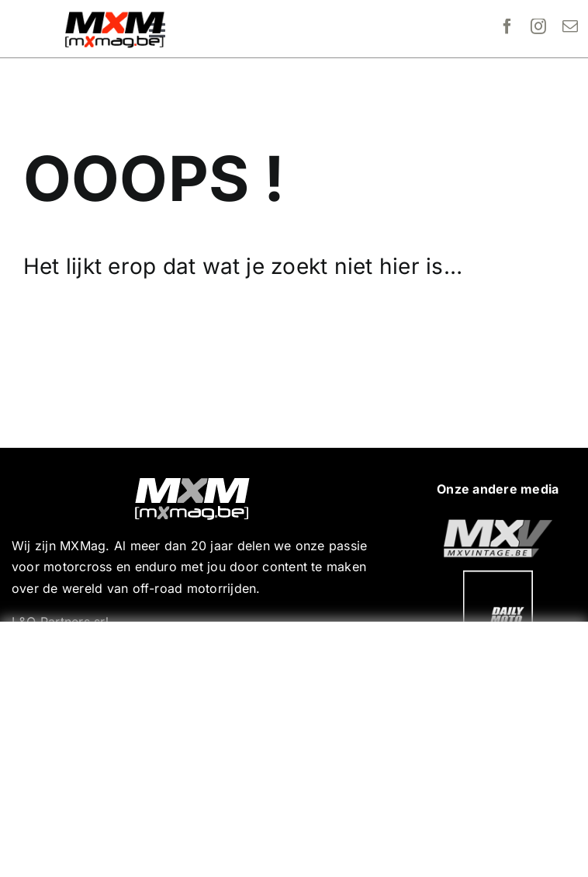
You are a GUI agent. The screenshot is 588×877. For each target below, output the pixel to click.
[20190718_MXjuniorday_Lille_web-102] (498, 577)
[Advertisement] (298, 746)
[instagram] (538, 26)
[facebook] (507, 26)
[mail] (570, 26)
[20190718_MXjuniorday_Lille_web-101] (498, 525)
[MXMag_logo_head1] (115, 16)
